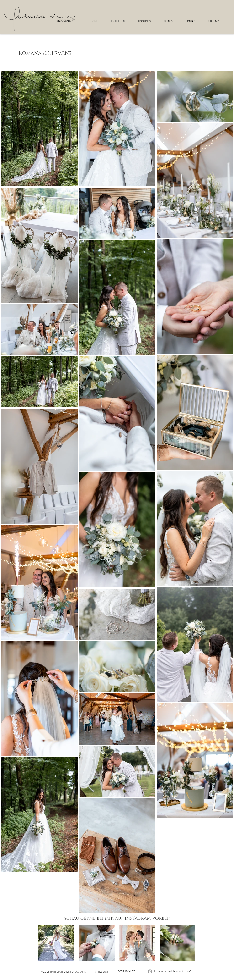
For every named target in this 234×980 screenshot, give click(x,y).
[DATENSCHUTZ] (126, 971)
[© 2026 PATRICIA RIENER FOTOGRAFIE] (63, 972)
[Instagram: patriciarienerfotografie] (173, 971)
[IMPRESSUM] (101, 972)
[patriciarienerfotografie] (150, 971)
